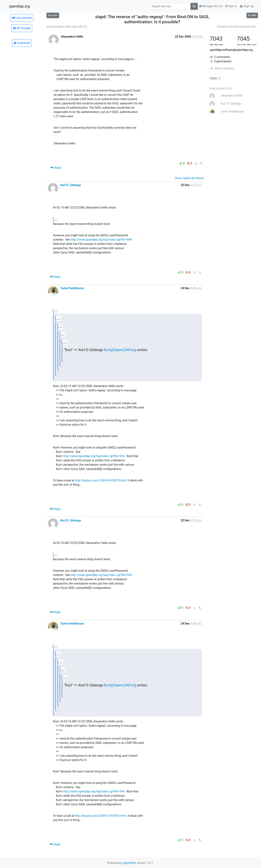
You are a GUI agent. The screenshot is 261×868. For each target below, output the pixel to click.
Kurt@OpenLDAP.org (120, 350)
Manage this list (211, 6)
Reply (56, 168)
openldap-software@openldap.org (231, 50)
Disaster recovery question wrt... (238, 27)
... (56, 219)
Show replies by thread (189, 178)
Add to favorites (222, 68)
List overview (22, 18)
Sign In (231, 6)
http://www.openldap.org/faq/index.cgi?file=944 (101, 240)
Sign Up (247, 6)
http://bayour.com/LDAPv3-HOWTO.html (101, 480)
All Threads (22, 28)
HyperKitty (129, 863)
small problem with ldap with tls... (68, 27)
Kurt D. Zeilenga (71, 185)
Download (22, 43)
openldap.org (19, 6)
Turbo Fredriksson (72, 288)
